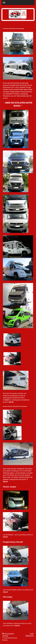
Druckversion (8, 634)
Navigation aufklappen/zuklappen (18, 3)
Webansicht (30, 636)
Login (32, 634)
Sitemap (5, 636)
